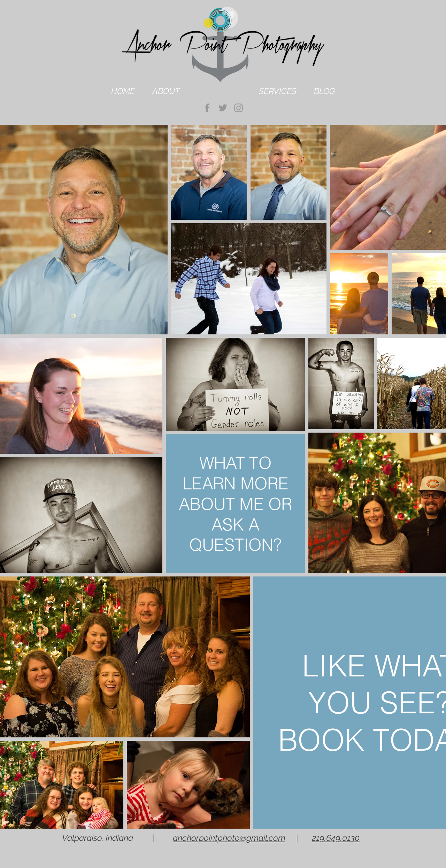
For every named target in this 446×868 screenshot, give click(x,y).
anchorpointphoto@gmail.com (229, 838)
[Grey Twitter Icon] (223, 108)
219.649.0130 (336, 838)
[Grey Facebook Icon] (207, 108)
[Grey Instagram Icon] (239, 108)
